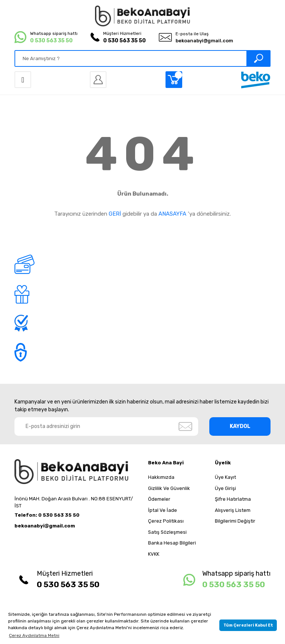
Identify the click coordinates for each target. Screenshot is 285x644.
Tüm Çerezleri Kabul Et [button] (248, 625)
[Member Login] (98, 80)
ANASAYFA (172, 214)
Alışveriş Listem (233, 510)
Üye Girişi (225, 488)
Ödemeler (159, 499)
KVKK (154, 554)
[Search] (142, 58)
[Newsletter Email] (106, 426)
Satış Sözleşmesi (167, 532)
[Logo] (142, 16)
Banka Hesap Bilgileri (172, 543)
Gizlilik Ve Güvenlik (169, 488)
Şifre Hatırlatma (233, 499)
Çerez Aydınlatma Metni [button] (34, 635)
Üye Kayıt (225, 477)
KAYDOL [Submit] (240, 426)
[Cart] (174, 80)
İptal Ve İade (163, 510)
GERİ (115, 214)
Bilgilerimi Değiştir (235, 521)
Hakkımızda (161, 477)
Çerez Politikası (166, 521)
